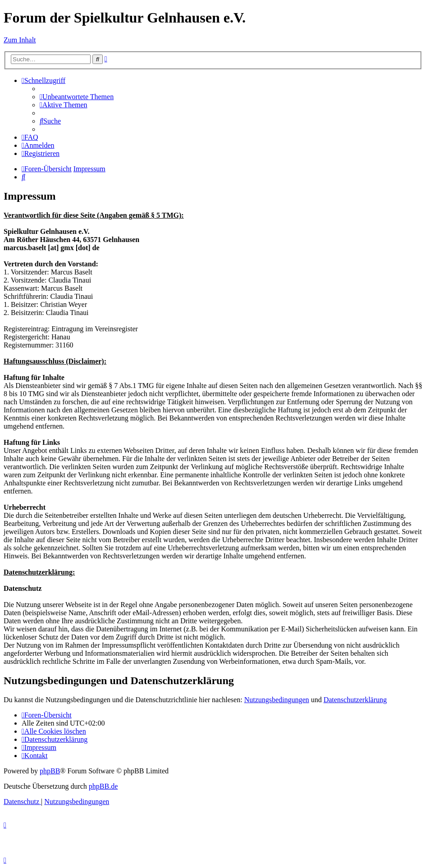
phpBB (50, 771)
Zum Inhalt (20, 40)
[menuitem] (77, 97)
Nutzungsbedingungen (277, 700)
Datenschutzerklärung (355, 700)
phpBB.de (103, 786)
